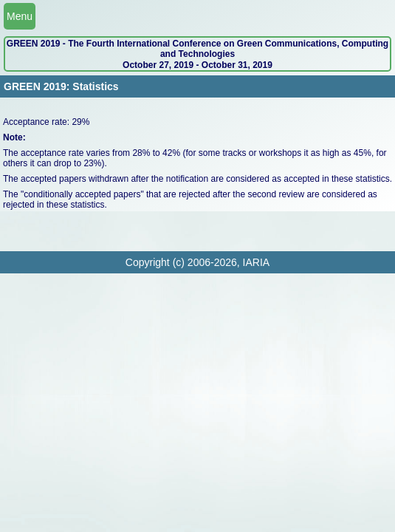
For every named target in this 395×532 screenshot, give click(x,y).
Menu (20, 16)
